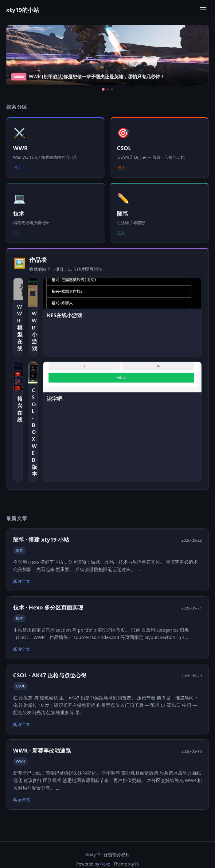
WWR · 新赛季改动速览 (42, 750)
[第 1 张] (103, 90)
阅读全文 (22, 581)
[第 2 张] (107, 89)
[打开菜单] (203, 10)
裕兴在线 (18, 409)
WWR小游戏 (33, 331)
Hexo (105, 864)
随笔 (19, 550)
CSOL (20, 686)
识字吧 (55, 399)
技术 (19, 618)
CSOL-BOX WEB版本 (33, 432)
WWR (20, 761)
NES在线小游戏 (65, 315)
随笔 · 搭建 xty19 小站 (41, 539)
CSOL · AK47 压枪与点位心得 (50, 675)
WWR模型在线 (18, 328)
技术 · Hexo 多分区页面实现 (48, 607)
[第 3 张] (112, 89)
